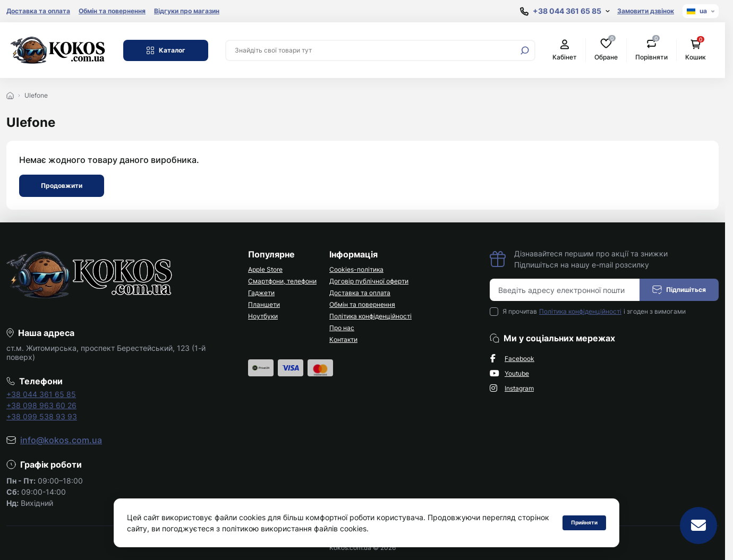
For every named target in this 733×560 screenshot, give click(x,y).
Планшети (264, 304)
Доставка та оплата (38, 11)
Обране (606, 50)
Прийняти (584, 522)
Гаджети (261, 293)
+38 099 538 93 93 (42, 416)
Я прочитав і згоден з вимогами (594, 312)
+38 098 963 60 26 (41, 405)
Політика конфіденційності (370, 316)
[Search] (525, 50)
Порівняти (651, 50)
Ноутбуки (263, 316)
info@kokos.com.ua (61, 440)
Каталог (166, 50)
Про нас (342, 328)
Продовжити (62, 186)
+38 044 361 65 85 (41, 394)
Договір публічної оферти (369, 281)
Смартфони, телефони (282, 281)
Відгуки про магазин (187, 11)
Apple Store (265, 269)
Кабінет (565, 50)
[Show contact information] (565, 11)
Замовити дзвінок (646, 11)
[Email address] (565, 290)
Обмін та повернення (112, 11)
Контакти (343, 339)
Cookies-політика (356, 269)
